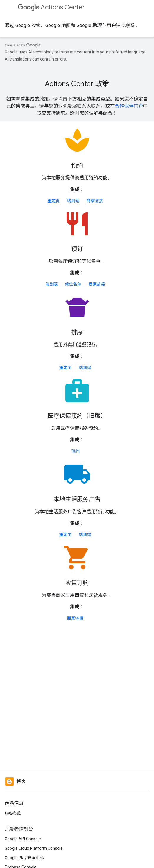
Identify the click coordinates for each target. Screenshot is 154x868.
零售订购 (77, 583)
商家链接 (95, 201)
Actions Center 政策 (77, 84)
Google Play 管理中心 (24, 858)
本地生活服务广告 (77, 499)
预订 (77, 249)
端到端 (73, 201)
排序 (77, 332)
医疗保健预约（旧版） (77, 416)
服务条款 (13, 813)
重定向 (54, 201)
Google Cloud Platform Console (34, 848)
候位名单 (73, 284)
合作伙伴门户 (129, 106)
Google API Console (23, 839)
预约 (77, 165)
